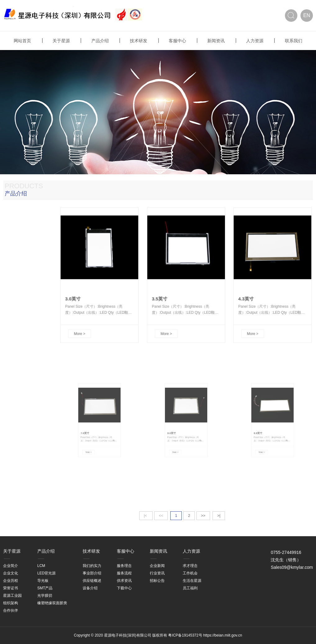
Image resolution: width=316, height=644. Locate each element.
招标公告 (157, 581)
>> (203, 516)
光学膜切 (45, 596)
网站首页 (22, 41)
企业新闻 (157, 566)
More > (85, 316)
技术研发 (139, 41)
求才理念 (190, 566)
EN (307, 15)
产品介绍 (100, 41)
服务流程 (124, 573)
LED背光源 (46, 573)
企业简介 (11, 566)
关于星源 (61, 41)
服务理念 (124, 566)
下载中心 (124, 588)
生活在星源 (192, 581)
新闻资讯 (216, 41)
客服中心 (177, 41)
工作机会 (190, 573)
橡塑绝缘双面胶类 (52, 603)
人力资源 (255, 41)
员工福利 (190, 588)
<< (161, 516)
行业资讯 (157, 573)
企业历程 (11, 581)
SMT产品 (45, 588)
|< (146, 516)
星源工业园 (12, 596)
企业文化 (11, 573)
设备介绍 (90, 588)
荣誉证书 (11, 588)
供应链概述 (92, 581)
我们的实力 (92, 566)
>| (219, 516)
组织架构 (11, 603)
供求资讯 (124, 581)
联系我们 (294, 41)
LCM (41, 566)
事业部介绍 (92, 573)
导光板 (43, 581)
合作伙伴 (11, 610)
